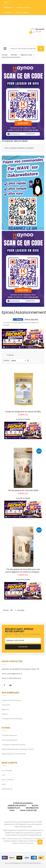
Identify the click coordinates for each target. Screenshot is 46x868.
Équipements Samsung (13, 822)
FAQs (4, 784)
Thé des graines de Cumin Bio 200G (23, 490)
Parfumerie (6, 705)
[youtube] (10, 685)
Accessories (26, 833)
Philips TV (16, 841)
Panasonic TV (30, 839)
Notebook (38, 835)
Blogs (35, 806)
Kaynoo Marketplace (10, 740)
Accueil (5, 55)
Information (32, 808)
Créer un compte (22, 12)
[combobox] (26, 49)
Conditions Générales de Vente (13, 745)
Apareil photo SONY (11, 824)
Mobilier (5, 714)
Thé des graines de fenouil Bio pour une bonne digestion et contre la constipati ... (23, 571)
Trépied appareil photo (23, 827)
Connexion (8, 12)
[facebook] (4, 685)
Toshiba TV (7, 841)
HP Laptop (30, 835)
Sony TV (5, 839)
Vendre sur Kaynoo (24, 7)
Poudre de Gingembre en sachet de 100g (23, 412)
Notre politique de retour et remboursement (18, 749)
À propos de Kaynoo (9, 735)
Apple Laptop (8, 830)
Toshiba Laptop (11, 835)
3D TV (24, 843)
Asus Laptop (36, 833)
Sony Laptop (15, 833)
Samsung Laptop (30, 830)
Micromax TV (25, 841)
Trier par (6, 360)
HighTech (5, 710)
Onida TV (40, 839)
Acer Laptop (18, 830)
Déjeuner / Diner (26, 55)
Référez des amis (31, 319)
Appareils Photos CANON (32, 822)
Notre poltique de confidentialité (14, 754)
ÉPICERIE (14, 55)
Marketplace (8, 7)
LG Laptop (21, 835)
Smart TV (30, 843)
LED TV (34, 841)
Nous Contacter (8, 780)
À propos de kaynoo (23, 803)
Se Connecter (7, 770)
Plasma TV (16, 843)
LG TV (22, 839)
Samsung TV (14, 839)
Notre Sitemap (7, 789)
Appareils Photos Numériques (30, 824)
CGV (4, 775)
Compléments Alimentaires (12, 719)
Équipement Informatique (11, 700)
